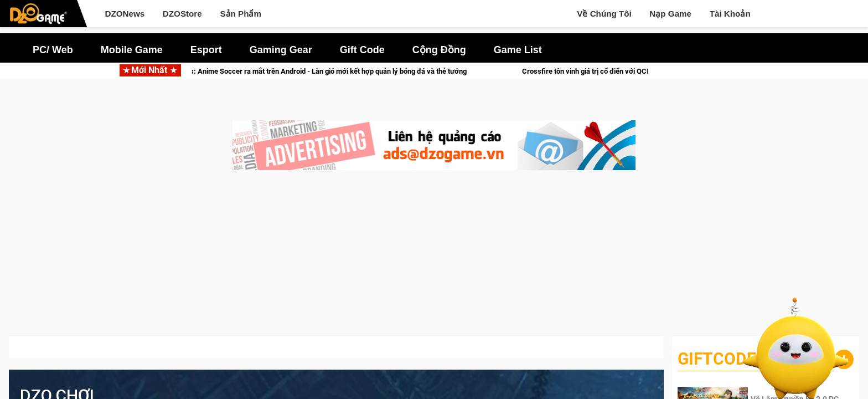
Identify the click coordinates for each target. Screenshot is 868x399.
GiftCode (717, 359)
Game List (518, 50)
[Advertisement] (434, 259)
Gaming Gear (281, 50)
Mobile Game (132, 50)
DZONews (125, 14)
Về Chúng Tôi (604, 14)
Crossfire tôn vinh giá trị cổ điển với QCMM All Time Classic (635, 71)
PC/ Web (53, 50)
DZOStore (182, 14)
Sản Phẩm (241, 14)
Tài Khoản (730, 14)
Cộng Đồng (439, 50)
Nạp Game (670, 14)
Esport (206, 50)
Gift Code (362, 50)
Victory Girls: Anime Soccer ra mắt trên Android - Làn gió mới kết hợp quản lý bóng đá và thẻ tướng (329, 71)
